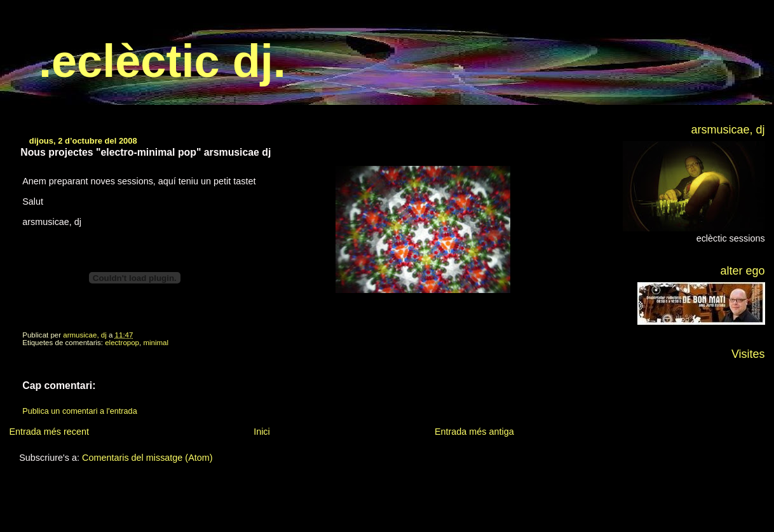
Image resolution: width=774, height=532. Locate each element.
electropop (122, 343)
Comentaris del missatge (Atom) (147, 458)
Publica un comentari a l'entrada (79, 411)
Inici (262, 432)
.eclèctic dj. (162, 61)
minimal (156, 343)
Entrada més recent (49, 432)
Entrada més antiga (474, 432)
